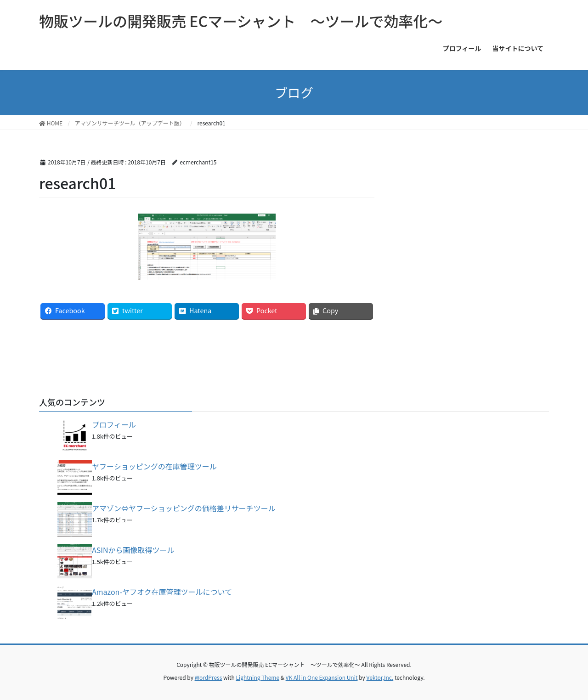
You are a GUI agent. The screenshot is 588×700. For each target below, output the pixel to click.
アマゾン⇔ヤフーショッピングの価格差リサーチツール (184, 508)
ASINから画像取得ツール (133, 550)
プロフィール (114, 424)
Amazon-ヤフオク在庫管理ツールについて (162, 592)
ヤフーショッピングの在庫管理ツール (154, 466)
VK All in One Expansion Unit (322, 677)
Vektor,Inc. (380, 677)
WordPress (209, 677)
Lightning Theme (257, 677)
